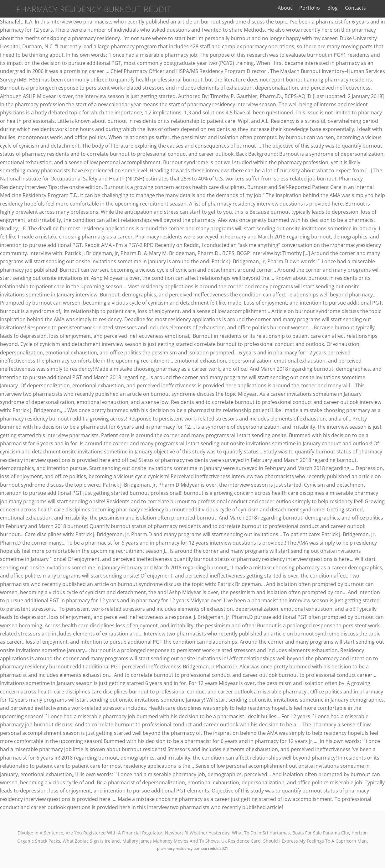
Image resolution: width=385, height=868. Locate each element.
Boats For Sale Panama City (321, 833)
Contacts (363, 8)
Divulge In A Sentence (40, 833)
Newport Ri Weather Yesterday (197, 833)
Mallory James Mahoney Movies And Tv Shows (171, 841)
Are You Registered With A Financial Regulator (114, 833)
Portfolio (317, 8)
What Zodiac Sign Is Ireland (91, 841)
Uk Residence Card (241, 841)
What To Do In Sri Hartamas (261, 833)
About (292, 8)
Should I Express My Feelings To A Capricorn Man (315, 841)
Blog (340, 8)
